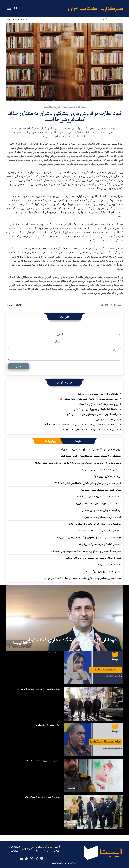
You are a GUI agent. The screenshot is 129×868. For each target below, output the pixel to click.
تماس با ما (46, 849)
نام (120, 335)
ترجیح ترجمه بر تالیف (51, 653)
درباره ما (37, 849)
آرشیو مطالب (57, 849)
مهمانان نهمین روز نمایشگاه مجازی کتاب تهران (101, 490)
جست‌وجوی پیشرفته (14, 849)
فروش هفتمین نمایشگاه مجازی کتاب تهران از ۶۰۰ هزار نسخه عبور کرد (91, 449)
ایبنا (96, 9)
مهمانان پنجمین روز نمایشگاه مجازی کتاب (42, 797)
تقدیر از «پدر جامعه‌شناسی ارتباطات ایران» (103, 517)
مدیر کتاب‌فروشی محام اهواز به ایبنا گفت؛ (64, 107)
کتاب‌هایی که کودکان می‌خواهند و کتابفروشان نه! (100, 544)
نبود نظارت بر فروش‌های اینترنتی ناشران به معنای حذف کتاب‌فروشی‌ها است (64, 117)
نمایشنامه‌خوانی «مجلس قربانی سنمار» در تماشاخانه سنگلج (95, 524)
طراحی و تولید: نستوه (64, 863)
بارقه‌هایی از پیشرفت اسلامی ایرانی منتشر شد (102, 470)
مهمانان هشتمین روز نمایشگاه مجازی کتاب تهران (39, 689)
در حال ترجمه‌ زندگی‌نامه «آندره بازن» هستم (102, 510)
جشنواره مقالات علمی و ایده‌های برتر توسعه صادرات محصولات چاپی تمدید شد (86, 551)
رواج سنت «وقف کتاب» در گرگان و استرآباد (99, 404)
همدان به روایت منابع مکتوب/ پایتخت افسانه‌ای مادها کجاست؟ (90, 430)
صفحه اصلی (119, 20)
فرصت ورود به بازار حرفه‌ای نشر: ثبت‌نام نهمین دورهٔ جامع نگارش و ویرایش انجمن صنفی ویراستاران (77, 463)
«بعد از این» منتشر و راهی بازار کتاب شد (103, 571)
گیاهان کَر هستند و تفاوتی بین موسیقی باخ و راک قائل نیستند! (93, 558)
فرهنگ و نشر (105, 20)
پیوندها (28, 849)
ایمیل (60, 335)
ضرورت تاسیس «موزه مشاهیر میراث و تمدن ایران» (99, 504)
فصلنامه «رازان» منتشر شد (110, 565)
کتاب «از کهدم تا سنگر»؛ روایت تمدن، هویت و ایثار (99, 497)
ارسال (19, 366)
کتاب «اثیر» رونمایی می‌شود (105, 420)
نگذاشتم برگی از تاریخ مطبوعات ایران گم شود (98, 394)
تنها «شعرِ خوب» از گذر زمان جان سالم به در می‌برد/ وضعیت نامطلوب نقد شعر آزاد (81, 425)
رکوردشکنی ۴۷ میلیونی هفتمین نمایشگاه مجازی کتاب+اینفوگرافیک (91, 456)
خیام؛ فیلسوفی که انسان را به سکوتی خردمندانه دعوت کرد (92, 414)
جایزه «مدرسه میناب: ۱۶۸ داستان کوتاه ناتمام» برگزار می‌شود (91, 399)
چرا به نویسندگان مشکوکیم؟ (48, 725)
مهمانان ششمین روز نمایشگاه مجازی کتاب (42, 761)
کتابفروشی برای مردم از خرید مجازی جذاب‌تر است (99, 531)
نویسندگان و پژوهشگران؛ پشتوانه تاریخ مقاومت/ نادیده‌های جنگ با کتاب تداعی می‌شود (83, 578)
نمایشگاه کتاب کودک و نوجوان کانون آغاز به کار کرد (96, 409)
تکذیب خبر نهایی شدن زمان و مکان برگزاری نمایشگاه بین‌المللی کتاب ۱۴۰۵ (88, 483)
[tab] (78, 441)
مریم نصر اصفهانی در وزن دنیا (108, 476)
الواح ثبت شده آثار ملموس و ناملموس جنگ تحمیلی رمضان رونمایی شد (89, 538)
